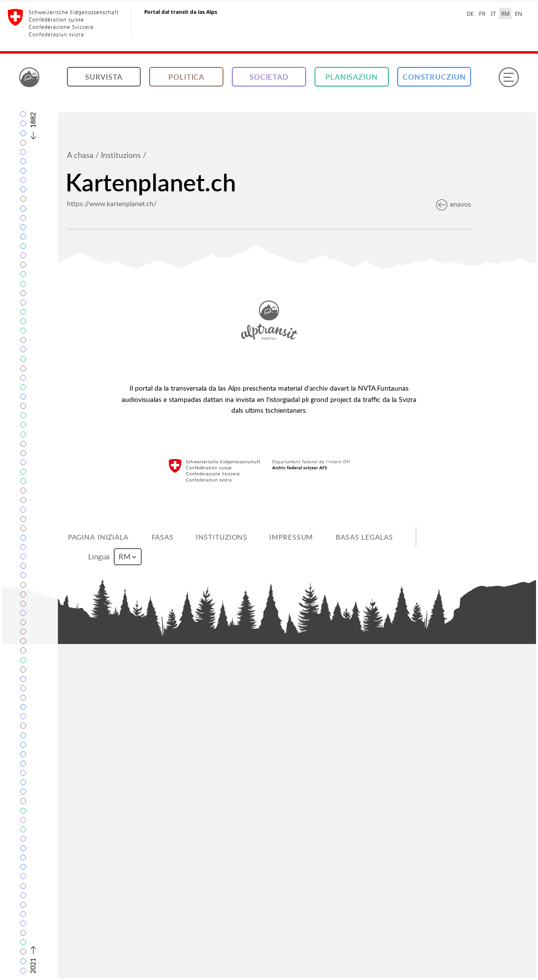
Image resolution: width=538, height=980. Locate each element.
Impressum (291, 537)
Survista (104, 77)
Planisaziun (352, 77)
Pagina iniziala (98, 537)
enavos (454, 204)
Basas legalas (364, 537)
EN (519, 14)
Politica (186, 77)
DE (470, 14)
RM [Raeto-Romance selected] (505, 14)
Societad (269, 77)
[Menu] (508, 77)
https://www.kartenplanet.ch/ (112, 203)
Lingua (115, 557)
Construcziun (434, 77)
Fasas (163, 537)
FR (482, 14)
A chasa (80, 155)
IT (493, 14)
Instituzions (121, 155)
